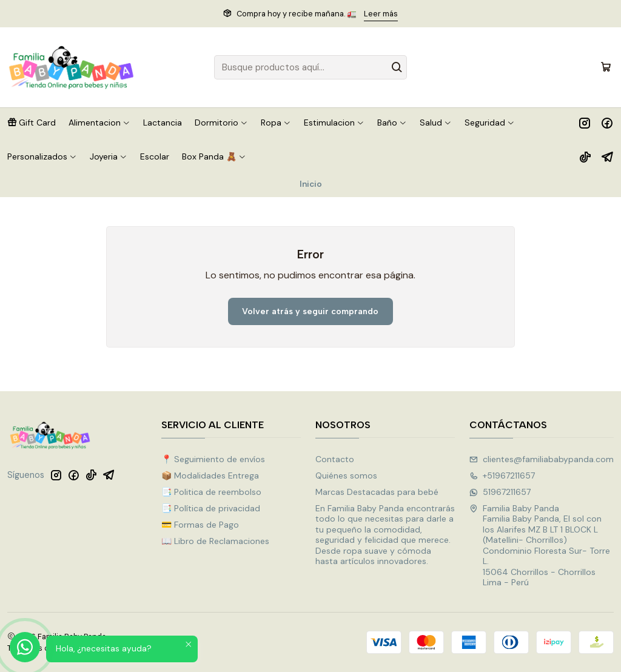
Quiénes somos (346, 475)
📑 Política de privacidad (211, 508)
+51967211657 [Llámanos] (502, 475)
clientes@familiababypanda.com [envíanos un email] (542, 459)
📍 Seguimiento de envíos (213, 459)
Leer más (381, 14)
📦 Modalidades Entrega (210, 475)
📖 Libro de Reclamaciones (215, 541)
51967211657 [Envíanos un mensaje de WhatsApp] (500, 492)
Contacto (335, 459)
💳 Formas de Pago (200, 525)
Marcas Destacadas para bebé (377, 492)
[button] (32, 123)
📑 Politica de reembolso (211, 492)
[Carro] (606, 67)
